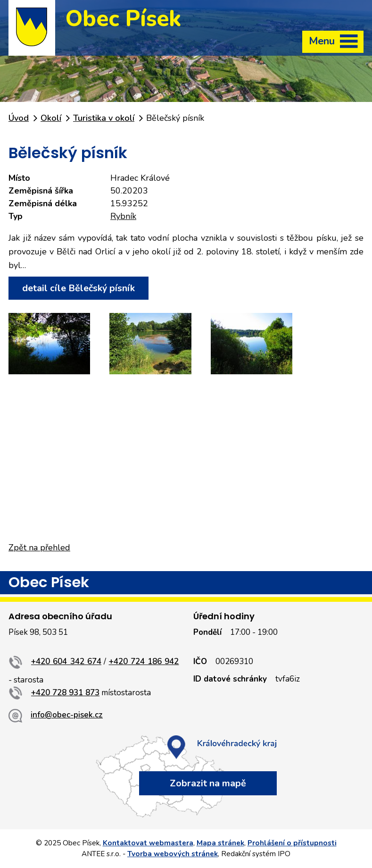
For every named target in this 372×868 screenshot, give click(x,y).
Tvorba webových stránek (173, 854)
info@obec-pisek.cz (67, 715)
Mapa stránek (220, 843)
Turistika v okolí (104, 118)
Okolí (51, 118)
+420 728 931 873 (65, 693)
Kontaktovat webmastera (148, 843)
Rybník (123, 216)
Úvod (19, 118)
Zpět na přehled (39, 548)
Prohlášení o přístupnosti (292, 843)
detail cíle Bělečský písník (79, 288)
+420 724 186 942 (144, 662)
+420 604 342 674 (66, 662)
